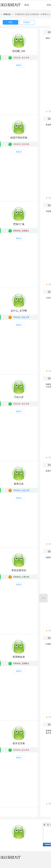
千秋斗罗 (19, 397)
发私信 (19, 65)
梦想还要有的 (19, 570)
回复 (10, 22)
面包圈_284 (19, 51)
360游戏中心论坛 (16, 6)
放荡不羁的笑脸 (19, 138)
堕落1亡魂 (19, 224)
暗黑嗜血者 (19, 657)
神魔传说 (7, 14)
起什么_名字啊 (19, 311)
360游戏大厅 (13, 859)
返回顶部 (43, 598)
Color (48, 825)
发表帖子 (27, 22)
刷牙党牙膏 (19, 743)
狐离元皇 (19, 484)
